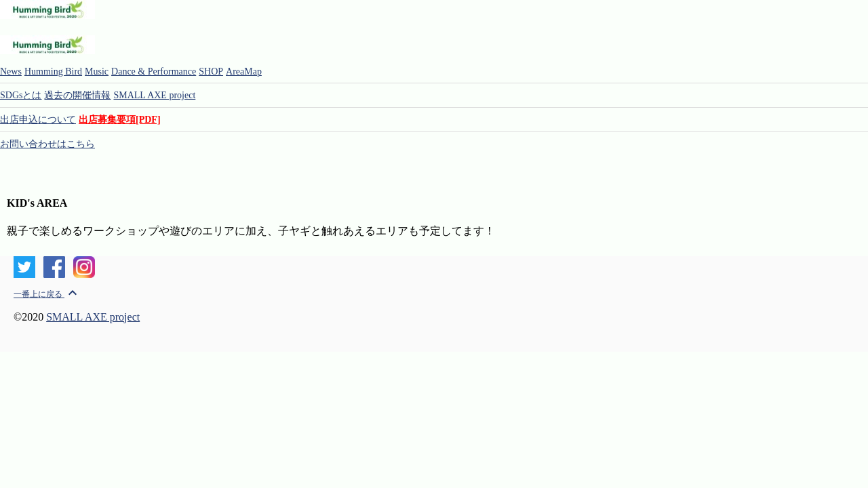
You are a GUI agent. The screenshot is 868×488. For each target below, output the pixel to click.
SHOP (211, 72)
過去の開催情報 (77, 95)
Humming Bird (53, 72)
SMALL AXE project (154, 95)
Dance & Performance (154, 72)
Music (97, 72)
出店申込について (38, 120)
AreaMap (244, 72)
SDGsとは (21, 95)
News (11, 72)
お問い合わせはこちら (47, 144)
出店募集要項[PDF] (120, 120)
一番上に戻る (47, 294)
